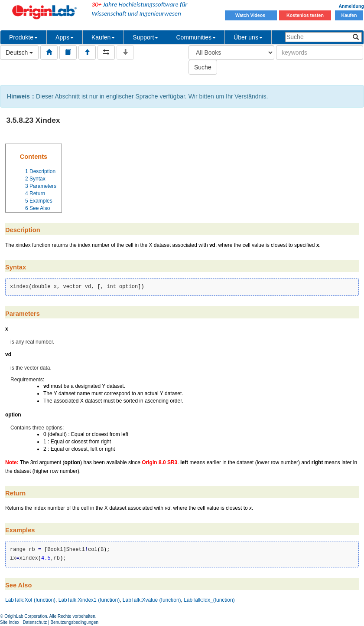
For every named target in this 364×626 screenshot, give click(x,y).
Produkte (23, 37)
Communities (196, 37)
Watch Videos (251, 15)
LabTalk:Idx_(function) (209, 600)
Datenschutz (35, 622)
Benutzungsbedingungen (74, 622)
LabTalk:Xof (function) (30, 600)
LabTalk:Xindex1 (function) (89, 600)
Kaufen (349, 15)
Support (145, 37)
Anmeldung (351, 6)
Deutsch (19, 52)
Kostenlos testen (305, 15)
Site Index (10, 622)
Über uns (248, 37)
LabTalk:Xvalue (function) (152, 600)
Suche (203, 67)
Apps (65, 37)
